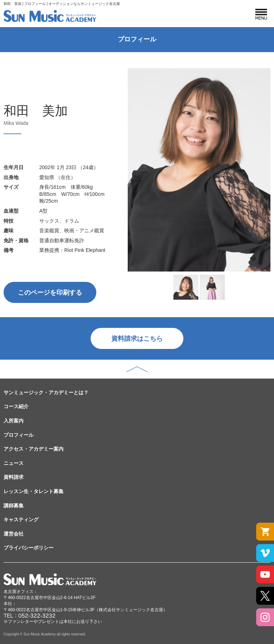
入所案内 (14, 421)
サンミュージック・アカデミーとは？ (46, 392)
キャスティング (21, 519)
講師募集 (14, 506)
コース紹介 (16, 406)
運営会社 (14, 534)
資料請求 (14, 477)
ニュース (14, 463)
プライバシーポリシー (29, 548)
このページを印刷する (50, 293)
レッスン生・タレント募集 (34, 491)
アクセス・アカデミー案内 (34, 449)
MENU (261, 14)
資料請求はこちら (137, 339)
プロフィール (19, 435)
